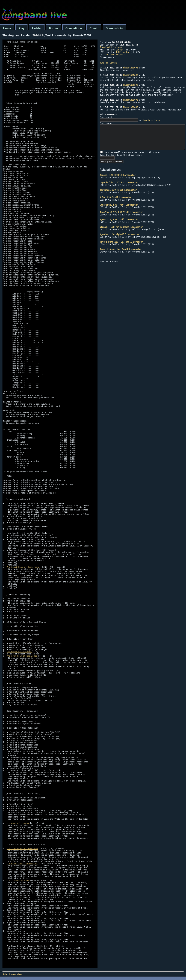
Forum (54, 28)
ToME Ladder (122, 52)
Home (7, 28)
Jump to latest (108, 63)
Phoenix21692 (131, 68)
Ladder (37, 28)
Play (21, 28)
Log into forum (152, 120)
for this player (114, 55)
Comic (94, 28)
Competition (74, 28)
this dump (111, 47)
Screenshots (114, 28)
